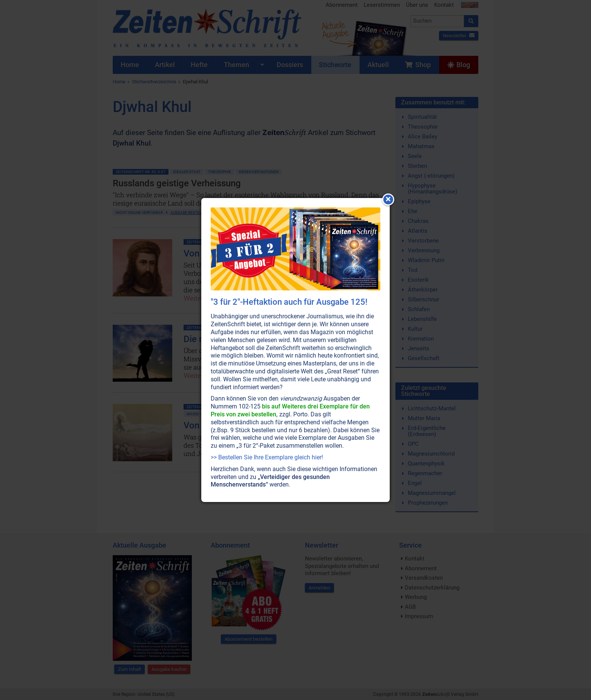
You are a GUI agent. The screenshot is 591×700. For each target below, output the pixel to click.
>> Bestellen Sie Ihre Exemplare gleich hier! (267, 457)
